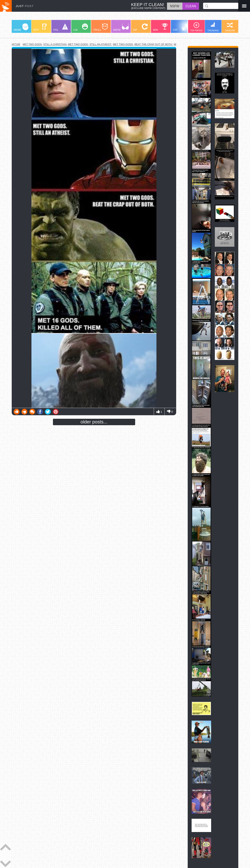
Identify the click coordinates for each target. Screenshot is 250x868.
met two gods (32, 44)
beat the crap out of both (153, 44)
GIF (140, 27)
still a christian (55, 44)
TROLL (100, 27)
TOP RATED (196, 27)
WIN (160, 27)
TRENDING (213, 27)
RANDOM (230, 27)
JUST (25, 6)
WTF (40, 27)
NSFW (121, 27)
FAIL (61, 27)
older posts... (94, 422)
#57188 (16, 44)
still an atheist (100, 44)
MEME (21, 27)
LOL (81, 27)
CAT (181, 27)
